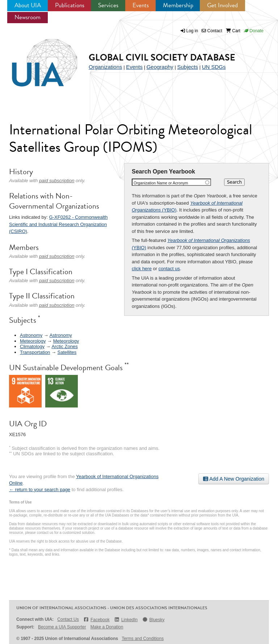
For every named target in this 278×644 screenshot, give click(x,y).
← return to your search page (40, 490)
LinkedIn (126, 620)
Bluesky (153, 620)
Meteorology (33, 341)
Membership (178, 5)
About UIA (28, 5)
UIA (36, 59)
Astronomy (31, 335)
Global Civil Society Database (162, 57)
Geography (160, 67)
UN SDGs (214, 67)
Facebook (96, 620)
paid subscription (57, 181)
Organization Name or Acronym (161, 183)
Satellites (67, 352)
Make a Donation (107, 627)
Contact (212, 31)
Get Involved (222, 5)
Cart (233, 31)
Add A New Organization (234, 479)
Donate (254, 31)
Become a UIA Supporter (62, 627)
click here (142, 269)
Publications (70, 5)
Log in (192, 31)
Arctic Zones (64, 346)
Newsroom (28, 17)
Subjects (188, 67)
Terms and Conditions (143, 639)
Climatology (32, 346)
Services (108, 5)
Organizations (106, 67)
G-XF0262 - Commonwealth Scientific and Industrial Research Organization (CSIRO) (58, 224)
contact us (169, 269)
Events (141, 5)
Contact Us (68, 619)
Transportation (35, 352)
